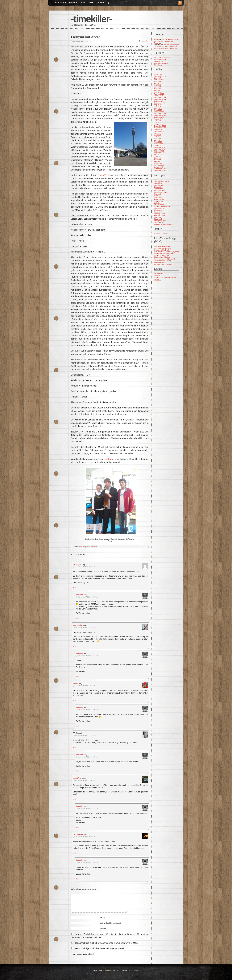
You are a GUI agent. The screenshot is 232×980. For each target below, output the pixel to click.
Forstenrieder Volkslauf (163, 248)
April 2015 (158, 90)
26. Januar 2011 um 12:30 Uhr (88, 863)
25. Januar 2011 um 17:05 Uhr (88, 757)
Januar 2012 (159, 146)
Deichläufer (158, 183)
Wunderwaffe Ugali (161, 63)
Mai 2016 (158, 82)
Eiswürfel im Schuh (161, 192)
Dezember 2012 (160, 126)
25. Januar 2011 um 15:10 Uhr (85, 735)
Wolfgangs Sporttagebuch (163, 224)
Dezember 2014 (160, 98)
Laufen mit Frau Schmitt (163, 207)
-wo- (91, 3)
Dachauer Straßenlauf (162, 246)
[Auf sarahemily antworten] (74, 646)
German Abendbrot (161, 234)
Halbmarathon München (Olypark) (166, 252)
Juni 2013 (158, 122)
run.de (156, 279)
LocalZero (104, 175)
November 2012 (160, 128)
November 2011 (160, 149)
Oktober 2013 (159, 117)
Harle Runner (159, 199)
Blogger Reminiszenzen (170, 39)
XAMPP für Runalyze (171, 45)
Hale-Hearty (159, 198)
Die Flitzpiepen (160, 185)
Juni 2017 (158, 78)
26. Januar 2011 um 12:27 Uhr (88, 809)
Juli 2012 (157, 135)
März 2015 (158, 92)
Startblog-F (158, 219)
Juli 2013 (157, 121)
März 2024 (158, 74)
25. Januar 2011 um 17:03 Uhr (88, 710)
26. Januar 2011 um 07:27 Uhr (85, 837)
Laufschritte (158, 274)
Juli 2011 (157, 156)
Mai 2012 (158, 138)
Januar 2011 (159, 167)
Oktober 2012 (159, 130)
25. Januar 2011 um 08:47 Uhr (85, 567)
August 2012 (159, 133)
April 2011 (158, 162)
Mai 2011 (158, 160)
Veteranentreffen (171, 47)
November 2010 (160, 170)
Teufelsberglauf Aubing (162, 261)
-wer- (83, 3)
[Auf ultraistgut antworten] (74, 587)
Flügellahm (158, 65)
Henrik (76, 683)
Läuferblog (158, 210)
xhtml (118, 970)
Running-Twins (160, 215)
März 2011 (158, 163)
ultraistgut (77, 565)
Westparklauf (159, 262)
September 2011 (160, 153)
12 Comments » (93, 547)
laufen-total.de (159, 208)
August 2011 (159, 154)
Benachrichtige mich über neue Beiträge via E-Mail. (100, 948)
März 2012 (158, 142)
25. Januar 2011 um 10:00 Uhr (88, 597)
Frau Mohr (158, 194)
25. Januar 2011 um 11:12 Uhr (88, 656)
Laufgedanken (159, 212)
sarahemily (77, 625)
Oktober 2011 (159, 151)
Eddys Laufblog (160, 191)
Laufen (83, 547)
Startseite (60, 3)
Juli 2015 (157, 85)
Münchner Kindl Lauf (162, 255)
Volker (156, 39)
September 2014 (160, 103)
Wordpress (135, 970)
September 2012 (160, 131)
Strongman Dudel (161, 221)
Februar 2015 (159, 94)
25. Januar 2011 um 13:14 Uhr (85, 686)
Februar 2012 (159, 144)
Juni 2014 (158, 106)
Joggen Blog (159, 201)
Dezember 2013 (160, 114)
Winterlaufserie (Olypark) (163, 264)
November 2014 (160, 99)
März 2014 (158, 110)
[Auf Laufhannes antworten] (74, 853)
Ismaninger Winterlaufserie (164, 254)
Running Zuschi (160, 214)
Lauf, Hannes (159, 205)
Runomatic (158, 217)
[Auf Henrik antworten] (74, 700)
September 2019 (160, 76)
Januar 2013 (159, 124)
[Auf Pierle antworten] (74, 747)
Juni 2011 (158, 158)
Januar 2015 (159, 96)
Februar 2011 (159, 165)
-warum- (73, 3)
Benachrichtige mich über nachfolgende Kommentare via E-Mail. (106, 943)
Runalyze (158, 281)
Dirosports (158, 187)
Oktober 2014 (159, 101)
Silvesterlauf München (162, 257)
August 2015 (159, 83)
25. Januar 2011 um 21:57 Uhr (85, 780)
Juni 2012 (158, 137)
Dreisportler (158, 189)
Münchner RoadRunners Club (165, 277)
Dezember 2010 (160, 169)
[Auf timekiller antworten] (77, 618)
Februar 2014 (159, 112)
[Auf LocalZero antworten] (74, 799)
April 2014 (158, 108)
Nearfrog (108, 970)
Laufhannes (78, 834)
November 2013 (160, 115)
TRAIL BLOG (159, 223)
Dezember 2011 (160, 147)
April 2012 (158, 140)
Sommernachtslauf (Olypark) (165, 259)
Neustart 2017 (159, 61)
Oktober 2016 (159, 80)
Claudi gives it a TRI (161, 182)
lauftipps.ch (158, 275)
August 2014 (159, 105)
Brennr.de (158, 180)
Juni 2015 (158, 87)
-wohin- (100, 3)
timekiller (80, 595)
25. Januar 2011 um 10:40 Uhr (85, 628)
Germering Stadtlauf (161, 250)
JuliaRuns (158, 203)
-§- (109, 3)
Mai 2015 (158, 89)
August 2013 (159, 119)
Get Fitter (158, 196)
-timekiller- (91, 19)
